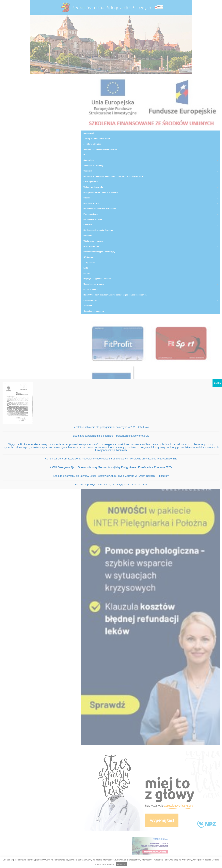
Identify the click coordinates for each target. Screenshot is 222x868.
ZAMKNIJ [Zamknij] (217, 383)
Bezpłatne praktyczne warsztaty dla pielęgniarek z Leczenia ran (111, 485)
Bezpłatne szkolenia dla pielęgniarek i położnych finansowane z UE (111, 436)
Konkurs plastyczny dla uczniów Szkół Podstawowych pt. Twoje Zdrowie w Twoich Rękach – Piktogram (111, 476)
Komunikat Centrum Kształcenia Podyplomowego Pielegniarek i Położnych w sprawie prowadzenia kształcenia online (111, 459)
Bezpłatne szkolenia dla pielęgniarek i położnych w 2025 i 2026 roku (111, 427)
